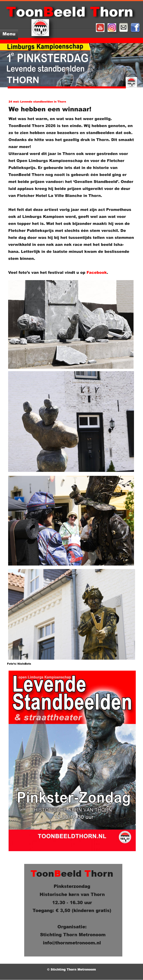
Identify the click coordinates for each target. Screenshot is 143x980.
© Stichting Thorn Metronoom (72, 969)
